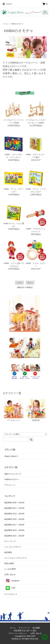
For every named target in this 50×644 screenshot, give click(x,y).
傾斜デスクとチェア (13, 474)
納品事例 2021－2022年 (14, 536)
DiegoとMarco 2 (11, 456)
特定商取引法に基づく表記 (26, 631)
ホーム (6, 24)
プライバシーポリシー (19, 633)
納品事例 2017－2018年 (14, 525)
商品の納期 (9, 563)
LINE (10, 588)
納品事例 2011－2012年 (14, 508)
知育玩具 (36, 410)
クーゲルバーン (14, 410)
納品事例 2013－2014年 (14, 514)
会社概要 (37, 628)
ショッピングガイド (13, 547)
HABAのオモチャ (17, 24)
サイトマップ (10, 541)
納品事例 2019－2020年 (14, 530)
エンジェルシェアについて (16, 558)
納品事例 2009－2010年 (14, 503)
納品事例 (8, 552)
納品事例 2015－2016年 (14, 519)
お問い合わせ (10, 574)
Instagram (12, 581)
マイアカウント (11, 594)
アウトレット (10, 485)
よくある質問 (10, 569)
